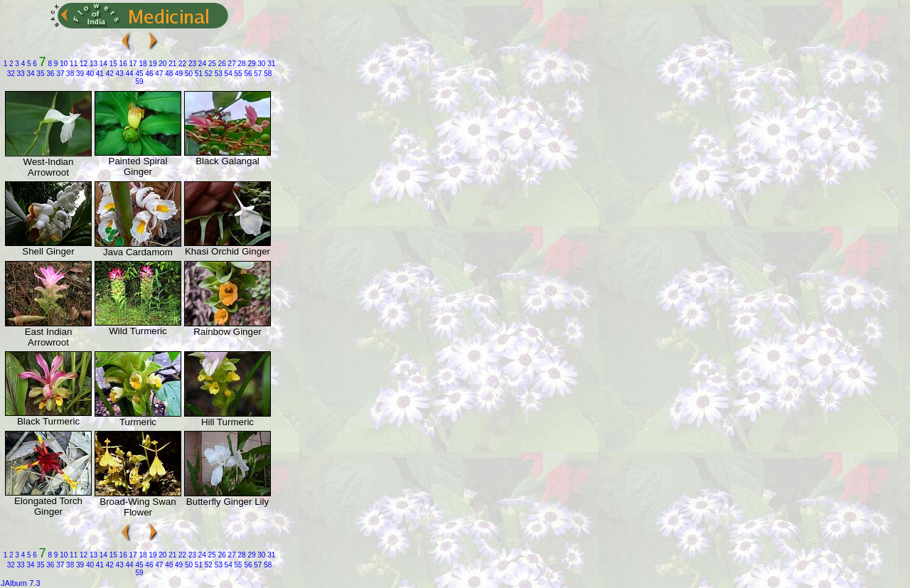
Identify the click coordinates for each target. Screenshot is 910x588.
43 (119, 74)
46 (149, 74)
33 (20, 74)
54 (227, 74)
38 (69, 74)
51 (198, 74)
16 (122, 64)
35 (40, 74)
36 (50, 74)
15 (112, 64)
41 (99, 74)
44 (129, 74)
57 (257, 74)
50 (188, 74)
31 (270, 64)
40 (89, 74)
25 (211, 64)
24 (201, 64)
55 (237, 74)
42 (109, 74)
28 (241, 64)
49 (178, 74)
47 (158, 74)
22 (181, 64)
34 (30, 74)
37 (59, 74)
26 (221, 64)
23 (191, 64)
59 (139, 81)
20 (161, 64)
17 (132, 64)
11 (73, 64)
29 (251, 64)
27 (231, 64)
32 (11, 74)
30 (261, 64)
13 (92, 64)
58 (267, 74)
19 (152, 64)
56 (247, 74)
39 (79, 74)
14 (102, 64)
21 (171, 64)
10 (63, 64)
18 (142, 64)
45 (139, 74)
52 (208, 74)
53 (218, 74)
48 (168, 74)
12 (82, 64)
